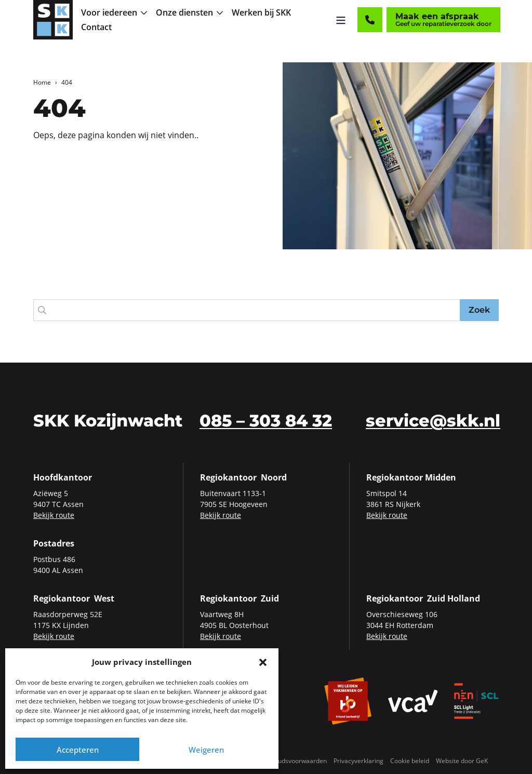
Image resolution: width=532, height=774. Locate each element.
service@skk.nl (433, 421)
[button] (263, 662)
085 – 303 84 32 (266, 421)
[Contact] (370, 21)
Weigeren (206, 750)
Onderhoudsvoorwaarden (290, 761)
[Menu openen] (341, 21)
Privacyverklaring (358, 761)
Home (42, 82)
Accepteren (78, 750)
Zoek (479, 310)
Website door (462, 761)
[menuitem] (116, 14)
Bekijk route (54, 515)
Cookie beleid (410, 761)
